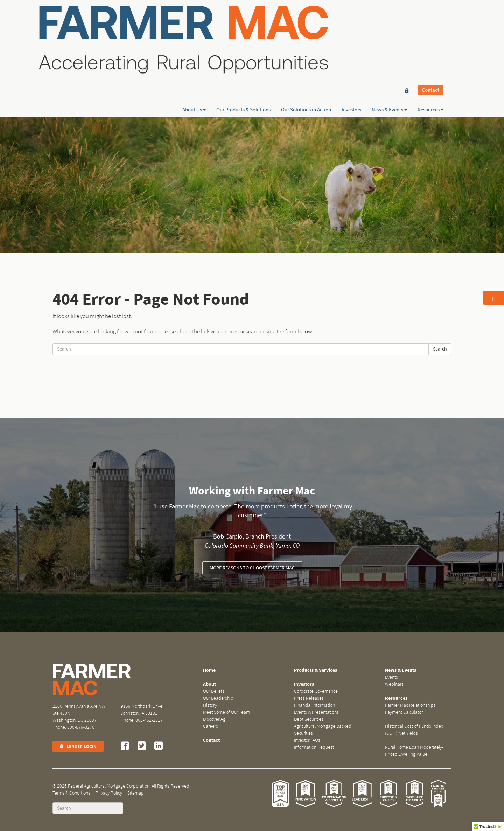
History (210, 705)
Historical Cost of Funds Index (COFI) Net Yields (414, 730)
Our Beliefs (214, 691)
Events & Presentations (316, 712)
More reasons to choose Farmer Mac (252, 568)
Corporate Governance (316, 691)
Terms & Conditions (71, 793)
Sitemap (136, 793)
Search (440, 349)
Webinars (394, 684)
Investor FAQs (307, 740)
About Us (194, 30)
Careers (211, 726)
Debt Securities (309, 719)
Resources (430, 30)
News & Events (389, 30)
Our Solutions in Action (306, 30)
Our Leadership (218, 698)
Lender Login (78, 746)
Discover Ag (214, 719)
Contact (430, 18)
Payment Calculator (404, 712)
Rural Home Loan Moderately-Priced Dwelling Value (414, 751)
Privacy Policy (109, 793)
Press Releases (309, 698)
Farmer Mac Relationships (410, 705)
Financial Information (314, 705)
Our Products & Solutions (243, 30)
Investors (351, 30)
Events (391, 677)
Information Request (314, 747)
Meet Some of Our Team (226, 712)
